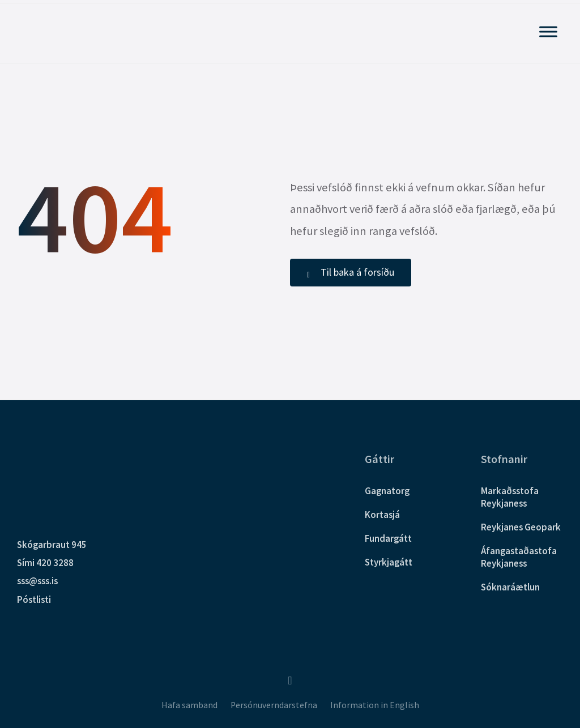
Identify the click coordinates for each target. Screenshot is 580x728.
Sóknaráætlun (510, 587)
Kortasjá (382, 515)
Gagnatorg (387, 491)
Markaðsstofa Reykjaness (510, 497)
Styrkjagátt (389, 562)
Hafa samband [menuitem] (189, 705)
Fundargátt (388, 538)
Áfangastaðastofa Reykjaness (519, 557)
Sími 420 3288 (45, 563)
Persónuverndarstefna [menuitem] (274, 705)
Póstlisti (34, 599)
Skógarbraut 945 (52, 545)
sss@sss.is (37, 581)
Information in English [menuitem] (375, 705)
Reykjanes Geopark (521, 527)
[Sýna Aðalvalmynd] (548, 31)
